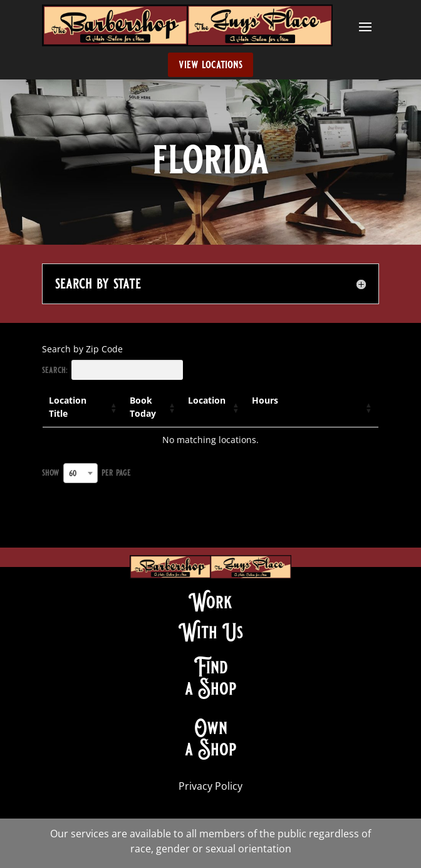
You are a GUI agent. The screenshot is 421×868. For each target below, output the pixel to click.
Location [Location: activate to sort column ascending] (207, 400)
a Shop (211, 688)
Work (210, 602)
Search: (112, 370)
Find (211, 667)
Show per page (86, 473)
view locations (210, 64)
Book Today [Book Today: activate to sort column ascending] (143, 406)
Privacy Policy (210, 786)
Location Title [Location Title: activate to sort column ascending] (68, 406)
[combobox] (81, 473)
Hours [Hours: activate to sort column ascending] (265, 400)
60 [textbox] (73, 473)
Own (211, 728)
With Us (211, 632)
